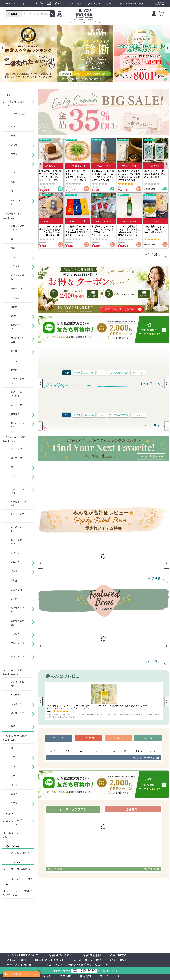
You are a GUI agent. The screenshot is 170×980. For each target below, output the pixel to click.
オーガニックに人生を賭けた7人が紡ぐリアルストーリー (76, 965)
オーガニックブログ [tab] (73, 809)
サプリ (77, 373)
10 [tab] (95, 85)
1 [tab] (71, 85)
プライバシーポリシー (114, 976)
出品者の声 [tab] (133, 809)
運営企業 (65, 976)
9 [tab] (92, 85)
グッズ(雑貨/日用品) (118, 373)
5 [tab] (81, 85)
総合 (67, 373)
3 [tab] (76, 85)
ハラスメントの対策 (19, 965)
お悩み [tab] (118, 738)
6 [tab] (84, 85)
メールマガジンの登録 (87, 960)
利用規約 (85, 976)
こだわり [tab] (89, 738)
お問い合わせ (118, 960)
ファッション (138, 373)
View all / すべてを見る (146, 758)
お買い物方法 (118, 955)
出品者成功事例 (91, 955)
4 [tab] (79, 85)
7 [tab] (87, 85)
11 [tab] (97, 85)
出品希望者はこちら (60, 955)
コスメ (101, 373)
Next (167, 48)
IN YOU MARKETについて (23, 955)
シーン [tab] (148, 738)
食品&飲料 (89, 373)
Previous (3, 48)
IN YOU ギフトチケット (50, 960)
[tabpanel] (28, 54)
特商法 (47, 976)
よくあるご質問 (16, 960)
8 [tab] (89, 85)
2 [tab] (73, 85)
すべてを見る (152, 869)
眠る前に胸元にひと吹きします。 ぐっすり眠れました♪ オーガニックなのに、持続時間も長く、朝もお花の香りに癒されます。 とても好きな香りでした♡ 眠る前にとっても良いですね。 (103, 716)
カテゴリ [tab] (59, 738)
